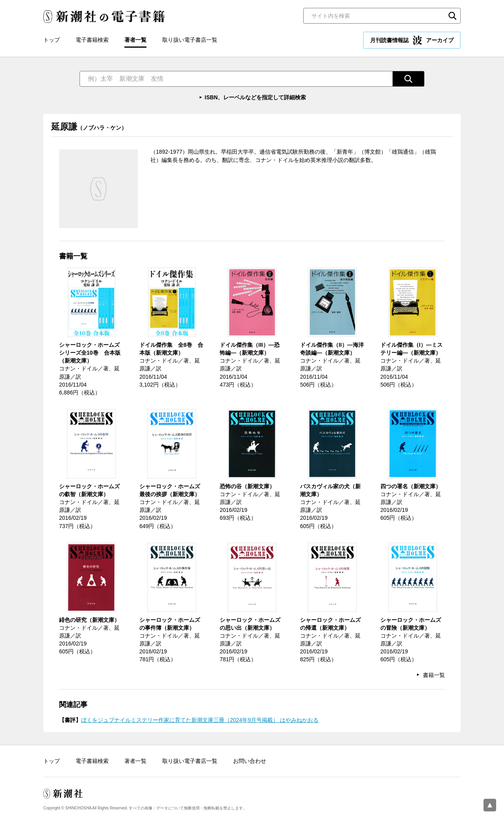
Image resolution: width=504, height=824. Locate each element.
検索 (452, 16)
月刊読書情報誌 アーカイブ (412, 40)
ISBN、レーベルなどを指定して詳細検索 (255, 97)
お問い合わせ (250, 761)
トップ (52, 40)
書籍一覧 (434, 675)
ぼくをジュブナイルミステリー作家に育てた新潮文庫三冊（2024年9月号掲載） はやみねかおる (200, 720)
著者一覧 (135, 40)
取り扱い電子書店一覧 (190, 40)
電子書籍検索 (92, 40)
